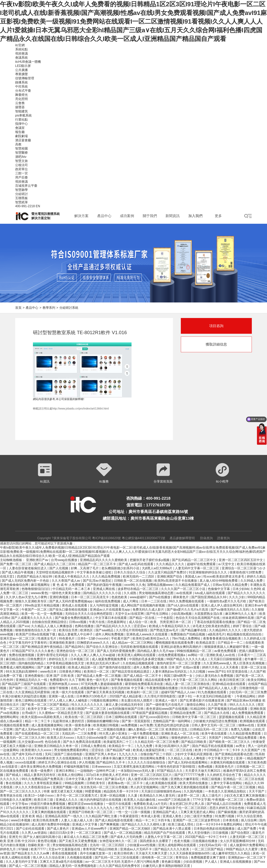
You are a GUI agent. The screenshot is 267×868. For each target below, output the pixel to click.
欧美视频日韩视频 (106, 725)
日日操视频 (221, 833)
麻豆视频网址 (41, 585)
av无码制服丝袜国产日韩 (126, 709)
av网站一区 (196, 655)
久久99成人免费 (252, 581)
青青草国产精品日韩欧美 (101, 849)
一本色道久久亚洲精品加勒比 (226, 791)
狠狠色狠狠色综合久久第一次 (36, 630)
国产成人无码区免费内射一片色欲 (26, 581)
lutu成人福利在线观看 (210, 593)
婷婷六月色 (210, 667)
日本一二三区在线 (154, 601)
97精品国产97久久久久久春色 (33, 651)
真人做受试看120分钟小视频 (148, 779)
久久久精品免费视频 (106, 576)
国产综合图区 (241, 833)
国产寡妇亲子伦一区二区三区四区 (184, 808)
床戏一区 (259, 853)
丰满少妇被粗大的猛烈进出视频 (24, 696)
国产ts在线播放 (160, 597)
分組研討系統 (69, 308)
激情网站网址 (10, 717)
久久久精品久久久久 (171, 564)
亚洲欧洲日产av (38, 560)
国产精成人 (14, 775)
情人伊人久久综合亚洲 (49, 857)
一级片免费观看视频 (145, 734)
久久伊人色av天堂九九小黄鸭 (27, 597)
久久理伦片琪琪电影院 (160, 696)
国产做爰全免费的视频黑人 (74, 618)
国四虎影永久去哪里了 (156, 841)
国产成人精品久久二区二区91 (55, 564)
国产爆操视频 (228, 812)
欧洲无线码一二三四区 (139, 576)
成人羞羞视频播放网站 (48, 725)
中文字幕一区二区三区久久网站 (195, 680)
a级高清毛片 (216, 634)
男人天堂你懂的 (199, 833)
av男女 (241, 746)
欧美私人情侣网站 (71, 775)
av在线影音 (10, 767)
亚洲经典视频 (59, 597)
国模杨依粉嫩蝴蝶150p (103, 721)
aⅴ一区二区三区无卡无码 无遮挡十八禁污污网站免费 (123, 862)
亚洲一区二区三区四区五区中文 (241, 560)
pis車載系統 (23, 115)
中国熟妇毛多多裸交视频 (147, 659)
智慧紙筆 (21, 202)
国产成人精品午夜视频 (18, 572)
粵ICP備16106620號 (106, 538)
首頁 (18, 308)
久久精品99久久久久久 (225, 630)
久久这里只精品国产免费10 (168, 572)
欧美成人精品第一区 (83, 667)
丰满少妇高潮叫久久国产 (173, 746)
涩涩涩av (140, 626)
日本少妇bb (241, 589)
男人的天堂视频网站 (145, 787)
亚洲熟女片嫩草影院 (185, 779)
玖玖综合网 (189, 688)
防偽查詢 (206, 538)
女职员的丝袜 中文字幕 (128, 688)
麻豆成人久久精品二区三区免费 (86, 837)
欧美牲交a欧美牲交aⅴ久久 (151, 638)
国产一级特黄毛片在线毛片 (165, 705)
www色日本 (49, 672)
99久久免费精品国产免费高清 (43, 779)
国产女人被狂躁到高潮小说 (43, 837)
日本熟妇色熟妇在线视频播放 (215, 829)
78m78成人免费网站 (187, 638)
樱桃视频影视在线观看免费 (175, 643)
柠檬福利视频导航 (77, 767)
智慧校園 (21, 148)
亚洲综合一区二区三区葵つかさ (244, 568)
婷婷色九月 (8, 849)
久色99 (255, 589)
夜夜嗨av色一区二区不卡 (126, 783)
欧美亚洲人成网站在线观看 (137, 655)
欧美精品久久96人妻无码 (158, 795)
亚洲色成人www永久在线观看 (147, 634)
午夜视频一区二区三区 (228, 800)
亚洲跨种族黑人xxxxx (64, 684)
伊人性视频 (87, 762)
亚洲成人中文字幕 (85, 824)
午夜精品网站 (246, 696)
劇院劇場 (21, 136)
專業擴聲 (21, 74)
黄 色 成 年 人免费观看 (69, 585)
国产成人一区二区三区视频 (28, 866)
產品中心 (32, 308)
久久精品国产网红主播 (102, 816)
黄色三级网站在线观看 (31, 700)
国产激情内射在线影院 (115, 667)
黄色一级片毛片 (98, 680)
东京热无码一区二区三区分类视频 (105, 787)
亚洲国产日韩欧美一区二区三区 (91, 812)
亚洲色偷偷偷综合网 (15, 585)
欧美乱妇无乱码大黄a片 (104, 663)
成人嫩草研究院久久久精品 (232, 853)
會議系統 (21, 58)
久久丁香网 (77, 680)
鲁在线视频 (14, 783)
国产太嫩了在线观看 (52, 667)
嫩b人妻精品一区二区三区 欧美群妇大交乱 (158, 729)
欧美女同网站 (257, 680)
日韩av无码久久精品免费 (230, 585)
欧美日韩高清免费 (46, 820)
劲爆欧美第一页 (39, 845)
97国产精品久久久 (170, 771)
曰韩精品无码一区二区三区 (210, 729)
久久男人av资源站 (35, 833)
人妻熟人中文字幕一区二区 (164, 837)
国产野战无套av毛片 (165, 630)
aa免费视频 (130, 725)
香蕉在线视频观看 (65, 853)
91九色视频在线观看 (212, 692)
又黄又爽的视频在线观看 (49, 812)
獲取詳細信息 (216, 344)
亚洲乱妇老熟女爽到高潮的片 (182, 647)
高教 (18, 144)
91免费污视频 (225, 816)
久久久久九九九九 (100, 808)
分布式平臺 (23, 91)
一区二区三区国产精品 (208, 849)
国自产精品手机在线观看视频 (213, 746)
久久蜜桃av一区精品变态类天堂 (61, 713)
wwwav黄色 (39, 593)
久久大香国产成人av (66, 581)
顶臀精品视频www (160, 585)
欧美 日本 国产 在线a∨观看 (181, 667)
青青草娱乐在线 (11, 795)
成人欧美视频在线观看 (162, 783)
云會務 (20, 103)
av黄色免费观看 (226, 651)
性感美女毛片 (47, 638)
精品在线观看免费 (158, 680)
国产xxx (24, 626)
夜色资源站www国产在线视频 (167, 709)
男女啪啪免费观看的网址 (72, 750)
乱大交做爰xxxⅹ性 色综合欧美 (40, 742)
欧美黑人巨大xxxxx (61, 738)
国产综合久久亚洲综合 (102, 647)
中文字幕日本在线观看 (111, 618)
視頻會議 (21, 53)
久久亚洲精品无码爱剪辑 (33, 692)
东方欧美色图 (257, 762)
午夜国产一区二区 (35, 610)
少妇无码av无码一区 (213, 845)
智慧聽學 (21, 190)
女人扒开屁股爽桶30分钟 (238, 841)
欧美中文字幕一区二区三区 (47, 709)
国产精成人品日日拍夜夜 (224, 804)
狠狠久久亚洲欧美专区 (31, 601)
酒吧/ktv (21, 157)
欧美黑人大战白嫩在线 (140, 800)
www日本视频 (21, 820)
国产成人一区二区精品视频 (123, 833)
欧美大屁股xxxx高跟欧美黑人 (42, 717)
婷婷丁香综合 (243, 626)
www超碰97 (139, 597)
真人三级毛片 (212, 795)
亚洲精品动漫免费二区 (186, 713)
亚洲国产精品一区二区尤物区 (130, 829)
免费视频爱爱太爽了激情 (208, 857)
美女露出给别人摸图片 (137, 700)
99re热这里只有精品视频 (42, 605)
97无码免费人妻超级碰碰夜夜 (102, 684)
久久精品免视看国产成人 (193, 585)
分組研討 (21, 194)
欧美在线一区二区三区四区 (84, 717)
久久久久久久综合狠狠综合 (147, 762)
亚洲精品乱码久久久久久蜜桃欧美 (104, 560)
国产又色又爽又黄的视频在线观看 (185, 787)
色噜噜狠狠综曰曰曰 (36, 589)
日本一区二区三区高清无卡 (90, 597)
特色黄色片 (67, 638)
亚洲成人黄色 (172, 816)
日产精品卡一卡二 (231, 643)
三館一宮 (21, 173)
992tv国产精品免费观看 (241, 738)
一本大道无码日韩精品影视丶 (214, 696)
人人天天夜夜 (229, 667)
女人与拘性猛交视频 (104, 605)
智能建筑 (21, 111)
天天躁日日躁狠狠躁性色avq (162, 791)
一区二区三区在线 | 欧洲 (185, 750)
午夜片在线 (97, 622)
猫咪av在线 (247, 725)
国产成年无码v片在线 (28, 754)
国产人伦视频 (59, 568)
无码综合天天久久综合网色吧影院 (89, 614)
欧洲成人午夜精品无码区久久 (170, 626)
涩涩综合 (98, 750)
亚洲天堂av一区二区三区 (18, 638)
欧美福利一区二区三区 (143, 692)
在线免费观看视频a (172, 655)
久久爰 (133, 795)
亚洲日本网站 (65, 771)
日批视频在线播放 (205, 841)
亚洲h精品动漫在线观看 (229, 684)
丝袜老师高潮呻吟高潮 (238, 618)
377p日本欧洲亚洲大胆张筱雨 (27, 808)
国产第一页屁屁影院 (136, 721)
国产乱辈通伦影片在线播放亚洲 (202, 700)
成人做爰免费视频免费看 (109, 659)
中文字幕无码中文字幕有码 (28, 643)
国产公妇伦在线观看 (31, 829)
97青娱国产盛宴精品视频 (150, 713)
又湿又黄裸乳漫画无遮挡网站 (134, 767)
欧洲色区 (87, 630)
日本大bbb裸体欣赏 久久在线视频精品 (55, 758)
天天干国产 (257, 791)
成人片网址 (131, 601)
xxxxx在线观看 (26, 762)
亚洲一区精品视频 (113, 795)
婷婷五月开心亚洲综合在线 (58, 762)
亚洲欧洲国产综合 (170, 576)
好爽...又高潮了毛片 (85, 568)
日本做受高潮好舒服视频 (68, 808)
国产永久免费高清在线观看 (82, 742)
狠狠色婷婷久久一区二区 (189, 738)
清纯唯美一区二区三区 (158, 857)
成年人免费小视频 (146, 667)
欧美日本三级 (44, 800)
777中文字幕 (201, 800)
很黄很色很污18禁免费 (246, 572)
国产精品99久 (75, 647)
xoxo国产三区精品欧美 (174, 800)
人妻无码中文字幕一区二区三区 (197, 568)
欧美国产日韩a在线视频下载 (36, 634)
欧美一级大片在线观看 (69, 692)
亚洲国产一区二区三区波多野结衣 (197, 820)
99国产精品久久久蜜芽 (242, 849)
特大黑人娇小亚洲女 (114, 734)
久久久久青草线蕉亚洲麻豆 (43, 783)
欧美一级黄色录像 (78, 725)
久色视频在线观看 (80, 857)
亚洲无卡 (15, 837)
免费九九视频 (241, 729)
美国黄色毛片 (225, 767)
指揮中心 (21, 124)
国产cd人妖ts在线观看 (183, 605)
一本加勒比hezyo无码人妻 (136, 771)
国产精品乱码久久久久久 (114, 626)
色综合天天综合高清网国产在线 (198, 618)
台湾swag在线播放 (64, 560)
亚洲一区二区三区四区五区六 (152, 775)
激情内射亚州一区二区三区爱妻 (179, 663)
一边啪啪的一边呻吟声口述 (96, 771)
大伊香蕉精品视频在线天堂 (65, 663)
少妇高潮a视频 (182, 614)
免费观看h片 (58, 680)
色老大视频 (182, 841)
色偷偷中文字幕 (219, 589)
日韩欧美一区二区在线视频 (133, 581)
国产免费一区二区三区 (16, 564)
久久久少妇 (237, 597)
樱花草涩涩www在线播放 (86, 804)
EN (38, 206)
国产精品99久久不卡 (111, 762)
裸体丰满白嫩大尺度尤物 (120, 758)
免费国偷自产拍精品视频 (188, 634)
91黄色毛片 (92, 758)
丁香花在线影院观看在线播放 (215, 622)
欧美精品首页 (206, 643)
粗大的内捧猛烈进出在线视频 (101, 800)
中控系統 (21, 86)
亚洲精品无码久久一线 (32, 680)
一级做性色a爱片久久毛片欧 (227, 601)
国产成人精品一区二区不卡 (143, 676)
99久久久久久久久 (243, 705)
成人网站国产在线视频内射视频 (143, 605)
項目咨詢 (216, 326)
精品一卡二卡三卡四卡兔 (153, 820)
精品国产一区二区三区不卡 (97, 564)
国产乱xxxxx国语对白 (155, 717)
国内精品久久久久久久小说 (103, 593)
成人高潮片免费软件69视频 (51, 824)
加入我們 (195, 216)
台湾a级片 (29, 713)
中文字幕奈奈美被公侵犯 (94, 572)
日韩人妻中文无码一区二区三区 (214, 725)
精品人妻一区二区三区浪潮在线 (188, 684)
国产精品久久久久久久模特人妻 (144, 824)
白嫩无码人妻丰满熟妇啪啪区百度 (167, 866)
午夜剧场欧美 (63, 729)
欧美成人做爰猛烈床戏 (149, 750)
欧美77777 (39, 849)
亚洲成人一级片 (167, 700)
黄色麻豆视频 (171, 862)
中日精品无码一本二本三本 (72, 589)
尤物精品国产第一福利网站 (172, 721)
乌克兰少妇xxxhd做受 (92, 738)
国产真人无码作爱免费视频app (71, 601)
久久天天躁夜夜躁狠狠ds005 (190, 853)
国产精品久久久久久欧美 (172, 849)
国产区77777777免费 (190, 775)
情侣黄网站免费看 (153, 758)
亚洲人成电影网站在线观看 (177, 845)
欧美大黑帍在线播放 (194, 783)
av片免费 (146, 725)
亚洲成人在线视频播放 (236, 862)
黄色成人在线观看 (75, 605)
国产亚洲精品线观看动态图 (234, 754)
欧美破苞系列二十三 (118, 742)
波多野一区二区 (189, 795)
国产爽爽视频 (110, 824)
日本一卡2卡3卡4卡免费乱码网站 (220, 824)
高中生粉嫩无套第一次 (96, 853)
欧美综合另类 (69, 630)
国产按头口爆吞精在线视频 (69, 610)
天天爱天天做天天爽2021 (203, 771)
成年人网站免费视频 (110, 634)
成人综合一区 (139, 622)
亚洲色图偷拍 (35, 676)
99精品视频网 (75, 783)
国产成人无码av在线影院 (33, 729)
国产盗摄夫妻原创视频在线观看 (108, 713)
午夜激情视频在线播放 (162, 688)
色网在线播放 (85, 626)
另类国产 (215, 738)
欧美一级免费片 (42, 771)
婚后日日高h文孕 (62, 833)
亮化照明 (21, 99)
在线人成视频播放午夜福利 (90, 688)
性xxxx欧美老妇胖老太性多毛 (224, 576)
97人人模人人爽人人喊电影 (69, 700)
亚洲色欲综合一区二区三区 (76, 651)
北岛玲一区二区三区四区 (107, 845)
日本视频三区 (80, 659)
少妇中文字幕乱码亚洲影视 (194, 754)
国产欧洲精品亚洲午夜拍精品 (42, 647)
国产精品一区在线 (142, 618)
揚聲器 (20, 107)
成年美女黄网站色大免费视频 (41, 767)
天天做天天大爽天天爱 (152, 853)
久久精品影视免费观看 (246, 734)
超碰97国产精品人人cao (178, 692)
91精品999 (198, 709)
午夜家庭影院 (129, 816)
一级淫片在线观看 (119, 804)
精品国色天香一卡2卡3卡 (121, 791)
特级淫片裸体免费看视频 (48, 804)
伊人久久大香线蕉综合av (33, 787)
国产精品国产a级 (119, 750)
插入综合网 (249, 820)
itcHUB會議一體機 (28, 62)
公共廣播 (21, 70)
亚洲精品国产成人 (166, 812)
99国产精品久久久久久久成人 (187, 659)
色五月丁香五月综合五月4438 (136, 808)
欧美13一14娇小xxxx (40, 795)
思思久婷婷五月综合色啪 (227, 808)
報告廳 (20, 132)
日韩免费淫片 (37, 659)
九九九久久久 (129, 754)
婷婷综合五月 (59, 659)
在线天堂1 (8, 576)
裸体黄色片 (181, 597)
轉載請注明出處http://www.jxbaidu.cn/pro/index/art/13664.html (71, 409)
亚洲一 (241, 758)
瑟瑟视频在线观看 (232, 717)
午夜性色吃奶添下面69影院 (177, 767)
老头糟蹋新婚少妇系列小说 (121, 568)
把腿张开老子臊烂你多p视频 (150, 560)
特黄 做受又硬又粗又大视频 (63, 791)
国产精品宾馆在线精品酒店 (131, 672)
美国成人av (193, 576)
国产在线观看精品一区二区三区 (38, 734)
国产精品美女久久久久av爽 (31, 853)
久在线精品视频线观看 (139, 663)
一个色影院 (165, 618)
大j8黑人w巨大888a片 (158, 568)
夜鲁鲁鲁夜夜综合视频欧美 (222, 638)
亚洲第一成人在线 (62, 696)
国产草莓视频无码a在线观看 (228, 709)
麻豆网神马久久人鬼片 (241, 614)
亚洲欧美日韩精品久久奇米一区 (57, 746)
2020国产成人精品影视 (126, 696)
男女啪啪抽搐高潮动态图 (157, 593)
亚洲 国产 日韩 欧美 (61, 676)
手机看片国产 (121, 638)
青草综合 (182, 857)
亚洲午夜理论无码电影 (53, 655)
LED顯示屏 (23, 66)
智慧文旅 (21, 161)
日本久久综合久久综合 (130, 572)
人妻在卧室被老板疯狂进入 (28, 568)
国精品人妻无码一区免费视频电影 (73, 866)
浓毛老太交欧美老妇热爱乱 (212, 626)
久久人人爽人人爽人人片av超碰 (93, 655)
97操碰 (24, 849)
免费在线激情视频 (22, 655)
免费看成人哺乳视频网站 (18, 667)
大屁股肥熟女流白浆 (209, 614)
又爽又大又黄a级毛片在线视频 (62, 862)
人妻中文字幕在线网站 (227, 783)
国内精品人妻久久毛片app (156, 651)
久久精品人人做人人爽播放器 (52, 626)
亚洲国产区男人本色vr (101, 754)
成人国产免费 (247, 829)
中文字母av (20, 804)
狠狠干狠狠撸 (59, 688)
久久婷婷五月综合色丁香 (224, 775)
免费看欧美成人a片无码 (151, 804)
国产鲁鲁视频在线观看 (127, 680)
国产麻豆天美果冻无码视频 (106, 692)
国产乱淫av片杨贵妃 (98, 581)
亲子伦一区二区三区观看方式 (77, 795)
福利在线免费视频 (108, 601)
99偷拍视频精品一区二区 (195, 651)
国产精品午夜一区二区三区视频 (234, 787)
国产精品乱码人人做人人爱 (218, 688)
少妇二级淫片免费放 (199, 816)
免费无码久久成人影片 (149, 610)
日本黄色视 (231, 820)
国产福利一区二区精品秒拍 (28, 688)
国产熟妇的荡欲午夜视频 (105, 585)
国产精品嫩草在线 (194, 630)
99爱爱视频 (93, 791)
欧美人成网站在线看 (16, 857)
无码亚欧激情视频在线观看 (140, 647)
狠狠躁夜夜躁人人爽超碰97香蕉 (227, 647)
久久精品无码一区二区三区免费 (157, 742)
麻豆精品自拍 (16, 659)
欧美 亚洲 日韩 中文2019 (18, 841)
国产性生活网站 (158, 614)
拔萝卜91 (185, 696)
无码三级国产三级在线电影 (64, 754)
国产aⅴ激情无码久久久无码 (230, 610)
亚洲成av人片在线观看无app (110, 610)
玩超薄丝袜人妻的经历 (69, 721)
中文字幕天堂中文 (221, 758)
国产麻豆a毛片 (115, 779)
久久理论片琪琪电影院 (132, 630)
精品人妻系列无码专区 (40, 775)
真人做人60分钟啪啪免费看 (219, 581)
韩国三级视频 (211, 779)
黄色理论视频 (47, 841)
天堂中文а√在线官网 (130, 614)
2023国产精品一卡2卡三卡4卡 (206, 837)
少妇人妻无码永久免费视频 (215, 676)
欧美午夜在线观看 (215, 734)
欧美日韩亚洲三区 (233, 680)
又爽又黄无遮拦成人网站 (198, 812)
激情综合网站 (196, 705)
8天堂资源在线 (238, 672)
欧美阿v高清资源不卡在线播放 (176, 581)
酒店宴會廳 (23, 140)
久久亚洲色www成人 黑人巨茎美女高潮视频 (234, 663)
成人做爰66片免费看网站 (248, 845)
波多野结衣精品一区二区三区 (138, 589)
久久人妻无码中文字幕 (22, 862)
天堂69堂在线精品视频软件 (55, 572)
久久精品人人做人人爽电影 (187, 758)
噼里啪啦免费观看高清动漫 (144, 684)
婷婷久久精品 (256, 576)
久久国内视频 (193, 791)
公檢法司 (21, 165)
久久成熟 (130, 593)
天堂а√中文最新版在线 (65, 849)
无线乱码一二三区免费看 (80, 734)
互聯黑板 (21, 198)
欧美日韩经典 (124, 853)
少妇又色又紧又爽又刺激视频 (245, 795)
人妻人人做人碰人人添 (77, 820)
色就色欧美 (120, 597)
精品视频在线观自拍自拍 (245, 634)
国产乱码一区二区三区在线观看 (117, 857)
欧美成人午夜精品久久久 (72, 576)
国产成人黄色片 (58, 829)
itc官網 (20, 45)
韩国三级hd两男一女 (179, 676)
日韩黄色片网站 (71, 672)
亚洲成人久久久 (67, 800)
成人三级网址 (160, 738)
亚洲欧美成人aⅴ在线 (221, 655)
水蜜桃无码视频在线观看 (228, 762)
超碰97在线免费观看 (202, 564)
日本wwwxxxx (102, 767)
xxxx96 (129, 585)
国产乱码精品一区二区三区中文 (194, 560)
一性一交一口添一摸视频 (133, 812)
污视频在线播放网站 (105, 700)
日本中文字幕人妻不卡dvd (84, 779)
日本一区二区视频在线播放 (107, 729)
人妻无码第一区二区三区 (247, 837)
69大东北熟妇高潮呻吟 (22, 672)
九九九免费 (145, 746)
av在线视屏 (184, 593)
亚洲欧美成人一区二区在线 (180, 734)
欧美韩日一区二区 (97, 672)
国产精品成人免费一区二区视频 (99, 676)
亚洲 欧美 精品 (32, 816)
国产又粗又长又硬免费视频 (78, 841)
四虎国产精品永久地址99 (35, 576)
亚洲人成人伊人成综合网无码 (222, 605)
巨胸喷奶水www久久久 (94, 643)
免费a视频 (206, 767)
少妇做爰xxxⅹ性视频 (142, 845)
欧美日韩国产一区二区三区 (88, 709)
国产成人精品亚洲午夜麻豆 (129, 738)
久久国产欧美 (218, 705)
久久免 (140, 585)
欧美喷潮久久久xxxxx (37, 750)
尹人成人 (211, 862)
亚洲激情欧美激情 (62, 643)
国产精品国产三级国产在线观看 (24, 684)
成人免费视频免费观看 (248, 713)
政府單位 (21, 169)
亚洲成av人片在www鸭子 (90, 829)
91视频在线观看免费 (15, 725)
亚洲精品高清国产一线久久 (64, 816)
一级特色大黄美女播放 (65, 593)
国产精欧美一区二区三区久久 (230, 742)
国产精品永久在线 (217, 713)
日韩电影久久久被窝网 (16, 800)
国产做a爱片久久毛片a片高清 (188, 610)
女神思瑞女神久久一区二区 (119, 841)
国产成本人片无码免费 (127, 837)
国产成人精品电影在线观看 (114, 820)
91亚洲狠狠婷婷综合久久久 (208, 572)
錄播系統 (21, 82)
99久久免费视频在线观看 (187, 601)
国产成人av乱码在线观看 (136, 564)
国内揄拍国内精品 (31, 663)
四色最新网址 (117, 622)
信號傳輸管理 (25, 78)
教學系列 (49, 308)
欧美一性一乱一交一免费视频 (42, 614)
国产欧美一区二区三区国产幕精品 (46, 705)
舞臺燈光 (21, 95)
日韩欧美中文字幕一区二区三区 (195, 717)
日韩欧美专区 (96, 783)
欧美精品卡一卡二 (122, 746)
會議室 (20, 128)
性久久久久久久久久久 (88, 705)
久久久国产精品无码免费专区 (120, 866)
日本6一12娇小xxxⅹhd (93, 638)
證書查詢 (223, 538)
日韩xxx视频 (78, 622)
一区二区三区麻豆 (89, 833)
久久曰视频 (198, 672)
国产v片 (80, 729)
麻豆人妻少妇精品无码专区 (125, 705)
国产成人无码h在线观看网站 (188, 762)
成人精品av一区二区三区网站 (133, 643)
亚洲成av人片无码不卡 (136, 849)
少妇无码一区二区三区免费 (248, 692)
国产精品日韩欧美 (194, 742)
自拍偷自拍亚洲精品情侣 (49, 622)
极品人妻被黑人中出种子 (76, 634)
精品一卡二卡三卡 (38, 721)
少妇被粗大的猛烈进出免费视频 (216, 721)
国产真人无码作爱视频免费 (116, 651)
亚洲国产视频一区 (66, 787)
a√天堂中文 (227, 564)
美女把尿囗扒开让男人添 (187, 804)
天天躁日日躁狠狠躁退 (226, 659)
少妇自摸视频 (193, 862)
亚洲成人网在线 (104, 589)
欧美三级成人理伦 (181, 824)
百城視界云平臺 (26, 186)
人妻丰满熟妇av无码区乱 (170, 672)
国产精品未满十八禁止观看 (172, 829)
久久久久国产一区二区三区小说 (184, 589)
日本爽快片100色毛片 (92, 696)
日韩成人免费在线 (94, 746)
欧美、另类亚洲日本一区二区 (171, 622)
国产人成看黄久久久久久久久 (32, 618)
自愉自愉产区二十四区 (157, 754)
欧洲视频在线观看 (253, 721)
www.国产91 (217, 672)
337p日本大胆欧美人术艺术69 (107, 775)
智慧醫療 (21, 153)
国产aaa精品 (105, 630)
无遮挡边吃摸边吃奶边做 (172, 725)
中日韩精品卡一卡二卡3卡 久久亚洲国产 (232, 750)
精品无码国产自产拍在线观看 (165, 833)
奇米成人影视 (151, 816)
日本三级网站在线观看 (122, 717)
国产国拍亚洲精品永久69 (209, 597)
